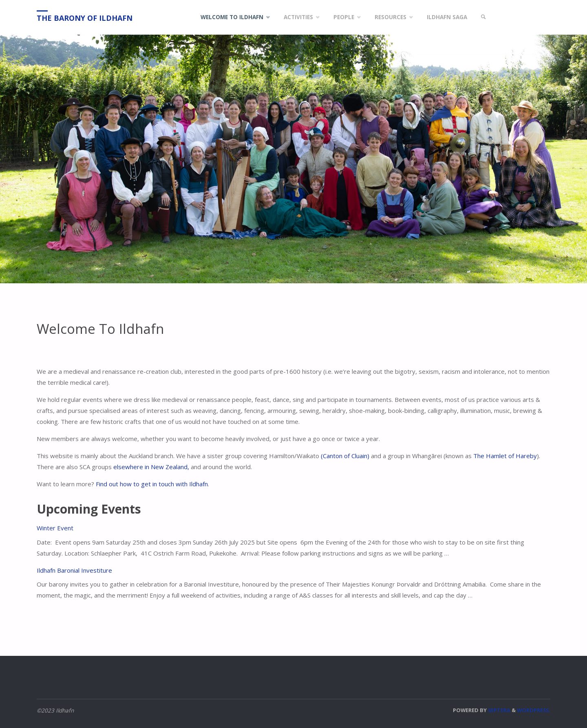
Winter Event (55, 528)
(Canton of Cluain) (345, 456)
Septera (499, 710)
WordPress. (534, 710)
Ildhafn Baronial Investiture (74, 570)
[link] (483, 17)
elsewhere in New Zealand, (151, 467)
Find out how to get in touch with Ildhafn (152, 484)
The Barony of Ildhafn (85, 18)
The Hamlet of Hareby (505, 456)
